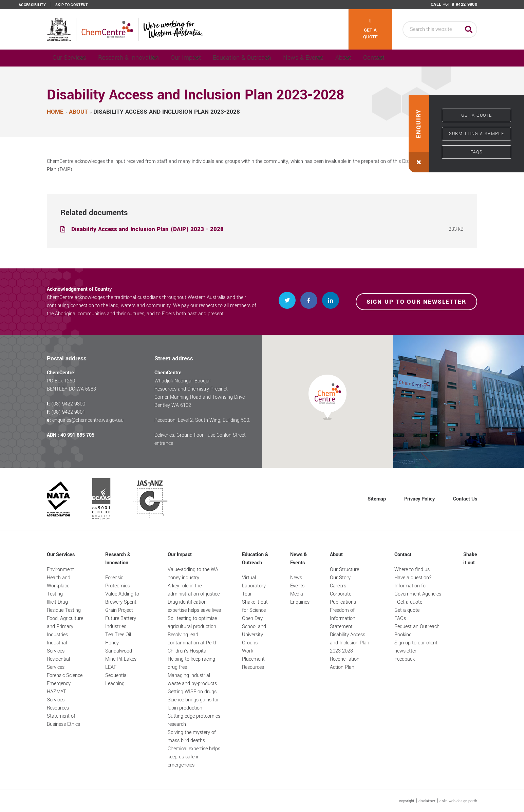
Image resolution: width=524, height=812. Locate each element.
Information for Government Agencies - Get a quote (418, 594)
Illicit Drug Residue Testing (64, 606)
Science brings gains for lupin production (193, 704)
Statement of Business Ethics (63, 720)
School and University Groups (254, 635)
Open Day (252, 618)
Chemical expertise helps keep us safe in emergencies (194, 757)
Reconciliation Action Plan (345, 663)
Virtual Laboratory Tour (254, 586)
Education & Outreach (272, 58)
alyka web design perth (458, 801)
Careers (338, 586)
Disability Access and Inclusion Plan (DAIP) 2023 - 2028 (147, 229)
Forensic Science (65, 675)
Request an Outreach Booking (417, 631)
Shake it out (470, 559)
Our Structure (344, 570)
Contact (437, 58)
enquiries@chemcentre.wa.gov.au (88, 420)
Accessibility (32, 5)
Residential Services (58, 663)
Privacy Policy (419, 499)
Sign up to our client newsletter (416, 647)
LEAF (111, 667)
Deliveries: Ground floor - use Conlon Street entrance (200, 439)
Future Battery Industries (121, 622)
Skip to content (72, 5)
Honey (112, 643)
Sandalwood (119, 651)
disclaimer (427, 801)
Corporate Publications (343, 598)
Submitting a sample (477, 134)
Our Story (340, 578)
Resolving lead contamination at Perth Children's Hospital (193, 643)
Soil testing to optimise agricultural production (192, 622)
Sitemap (377, 499)
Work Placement (253, 655)
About (394, 58)
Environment (60, 570)
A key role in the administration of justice (194, 590)
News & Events (342, 58)
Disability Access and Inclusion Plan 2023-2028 (350, 643)
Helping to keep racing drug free (191, 663)
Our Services (72, 58)
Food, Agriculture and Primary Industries (65, 627)
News (296, 578)
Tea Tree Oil (118, 635)
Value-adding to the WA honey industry (193, 574)
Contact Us (465, 499)
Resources (58, 708)
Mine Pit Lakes (121, 659)
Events (297, 586)
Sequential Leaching (116, 679)
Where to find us (412, 570)
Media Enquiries (300, 598)
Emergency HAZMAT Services (59, 692)
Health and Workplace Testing (59, 586)
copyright (407, 801)
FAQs (477, 152)
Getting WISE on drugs (192, 692)
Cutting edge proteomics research (194, 720)
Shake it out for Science (255, 606)
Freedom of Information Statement (343, 618)
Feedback (405, 659)
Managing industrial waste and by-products (192, 679)
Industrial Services (57, 647)
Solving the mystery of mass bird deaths (192, 737)
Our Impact (207, 58)
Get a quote (370, 29)
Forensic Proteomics (117, 582)
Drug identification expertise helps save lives (194, 606)
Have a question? (413, 578)
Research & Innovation (140, 58)
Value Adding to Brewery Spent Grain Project (122, 602)
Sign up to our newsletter (417, 302)
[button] (419, 134)
